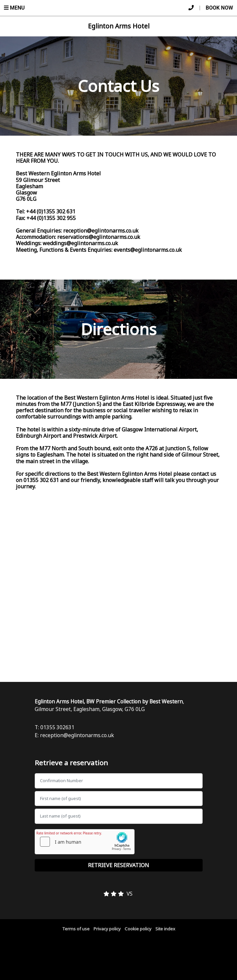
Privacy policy (107, 929)
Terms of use (76, 929)
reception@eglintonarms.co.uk (77, 735)
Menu (14, 8)
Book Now (219, 8)
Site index (165, 929)
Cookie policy (138, 929)
